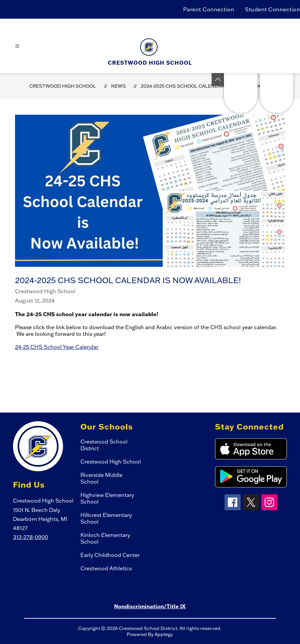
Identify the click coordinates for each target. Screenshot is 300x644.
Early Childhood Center (110, 555)
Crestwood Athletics (106, 568)
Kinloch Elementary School (105, 538)
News (118, 86)
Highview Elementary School (107, 498)
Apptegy (164, 634)
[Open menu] (17, 46)
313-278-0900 (31, 537)
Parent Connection (209, 9)
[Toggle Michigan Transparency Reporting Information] (218, 80)
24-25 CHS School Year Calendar (57, 347)
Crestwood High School (63, 86)
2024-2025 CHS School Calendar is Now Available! (206, 86)
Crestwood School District (104, 445)
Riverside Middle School (101, 478)
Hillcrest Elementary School (106, 518)
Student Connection (272, 9)
